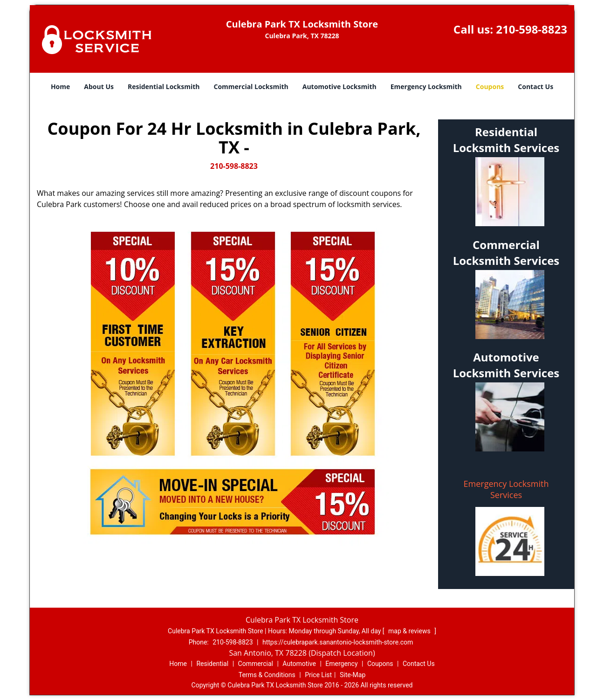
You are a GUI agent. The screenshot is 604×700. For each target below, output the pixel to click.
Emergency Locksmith (426, 87)
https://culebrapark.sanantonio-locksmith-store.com (338, 642)
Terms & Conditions (267, 675)
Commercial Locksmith (251, 87)
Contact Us (535, 87)
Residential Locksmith (164, 87)
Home (60, 87)
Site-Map (353, 675)
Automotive (299, 664)
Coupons (490, 87)
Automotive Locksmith (340, 87)
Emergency (341, 664)
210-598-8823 (532, 29)
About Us (99, 87)
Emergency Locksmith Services (506, 489)
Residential (212, 664)
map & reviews (410, 631)
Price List (318, 675)
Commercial (256, 664)
